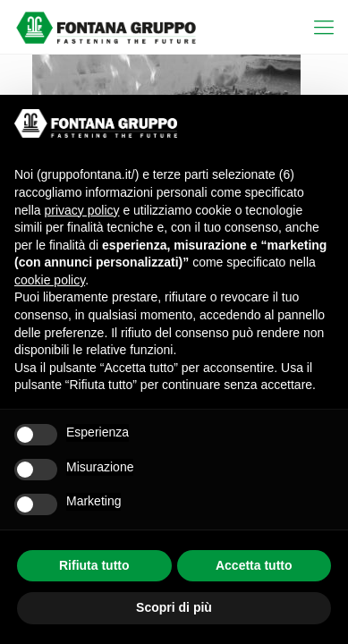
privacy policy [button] (81, 210)
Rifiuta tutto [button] (94, 565)
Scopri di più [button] (174, 607)
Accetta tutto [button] (254, 565)
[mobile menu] (324, 27)
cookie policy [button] (50, 280)
